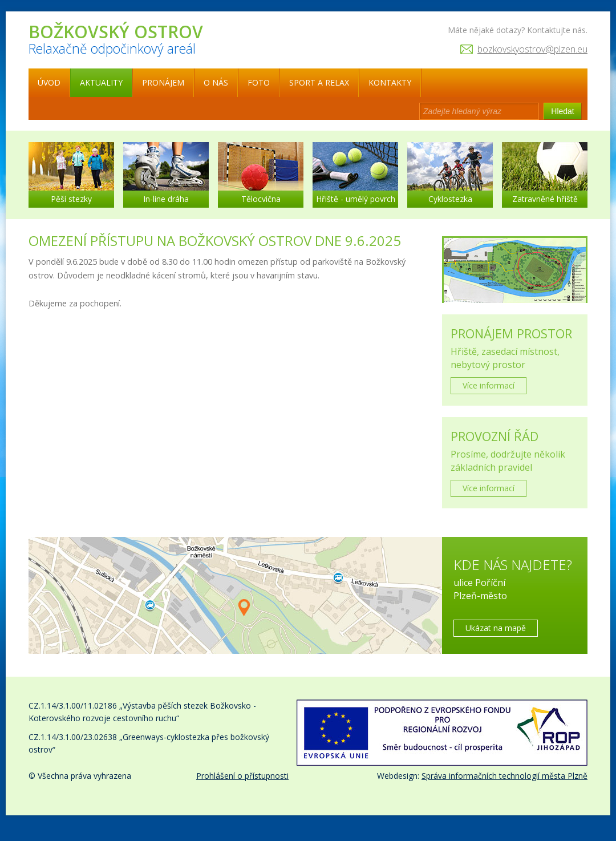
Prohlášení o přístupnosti (242, 776)
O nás (216, 82)
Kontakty (390, 82)
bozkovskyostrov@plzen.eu (532, 49)
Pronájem (163, 82)
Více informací (489, 385)
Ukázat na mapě (496, 628)
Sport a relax (319, 82)
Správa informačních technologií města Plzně (504, 776)
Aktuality (101, 82)
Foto (259, 82)
